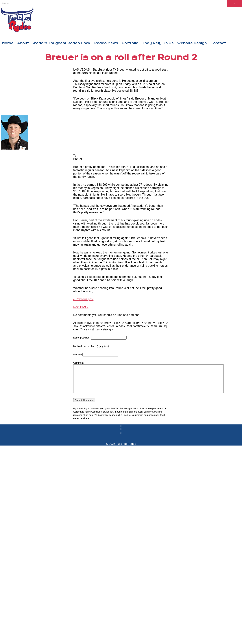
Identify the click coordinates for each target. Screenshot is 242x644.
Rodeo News (106, 43)
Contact (218, 43)
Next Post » (81, 307)
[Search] (113, 3)
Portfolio (130, 43)
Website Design (192, 43)
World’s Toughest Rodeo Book (61, 43)
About (23, 43)
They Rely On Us (158, 43)
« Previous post (83, 299)
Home (8, 43)
